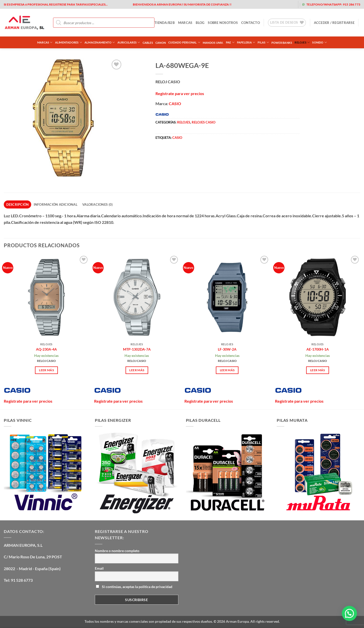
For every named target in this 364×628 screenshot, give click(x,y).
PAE (230, 42)
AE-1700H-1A (318, 349)
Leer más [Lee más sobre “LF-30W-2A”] (227, 370)
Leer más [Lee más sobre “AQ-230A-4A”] (46, 370)
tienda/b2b (165, 23)
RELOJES (302, 42)
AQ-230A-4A (46, 349)
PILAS (263, 42)
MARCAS (185, 23)
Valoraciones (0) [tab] (97, 204)
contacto (251, 23)
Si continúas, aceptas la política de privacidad (134, 587)
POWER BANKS (282, 43)
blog (200, 23)
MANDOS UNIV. (213, 43)
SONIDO (319, 42)
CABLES (148, 43)
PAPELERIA (246, 42)
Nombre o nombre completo (117, 551)
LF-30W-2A (227, 349)
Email (99, 568)
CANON (161, 43)
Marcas (45, 42)
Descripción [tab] (18, 204)
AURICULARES (129, 42)
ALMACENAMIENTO (100, 42)
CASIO (175, 103)
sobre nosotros (223, 23)
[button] (334, 23)
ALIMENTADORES (69, 42)
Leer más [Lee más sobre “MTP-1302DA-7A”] (137, 370)
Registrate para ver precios (180, 93)
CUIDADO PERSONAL (184, 42)
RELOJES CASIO (204, 122)
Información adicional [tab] (56, 204)
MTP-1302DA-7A (137, 349)
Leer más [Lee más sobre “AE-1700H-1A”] (318, 370)
